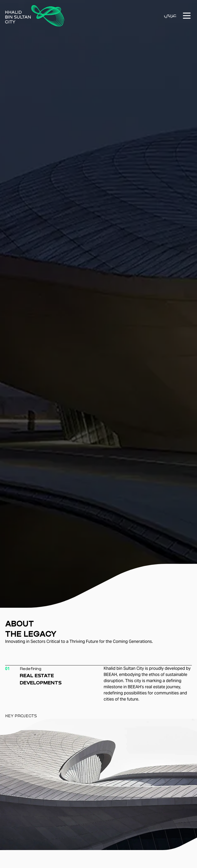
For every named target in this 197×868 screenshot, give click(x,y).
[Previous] (8, 858)
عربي (170, 16)
